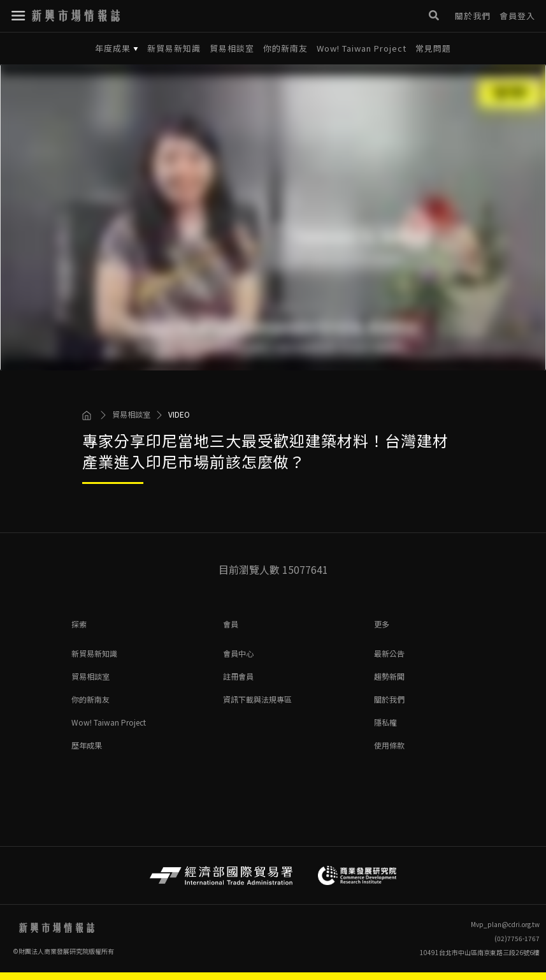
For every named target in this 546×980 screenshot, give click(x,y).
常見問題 (433, 48)
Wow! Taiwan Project (362, 48)
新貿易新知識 (174, 48)
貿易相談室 (232, 48)
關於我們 (473, 16)
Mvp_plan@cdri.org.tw (505, 924)
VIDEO (179, 414)
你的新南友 (285, 48)
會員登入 (517, 16)
